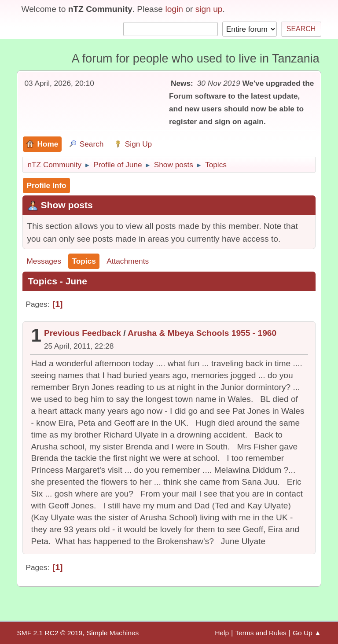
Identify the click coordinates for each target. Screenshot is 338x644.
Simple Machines (113, 633)
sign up (209, 9)
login (174, 9)
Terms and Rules (261, 633)
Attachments (128, 261)
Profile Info (46, 185)
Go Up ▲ (307, 633)
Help (222, 633)
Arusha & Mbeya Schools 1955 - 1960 (202, 333)
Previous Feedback (83, 333)
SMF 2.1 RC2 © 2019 (50, 633)
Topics (84, 261)
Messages (44, 261)
